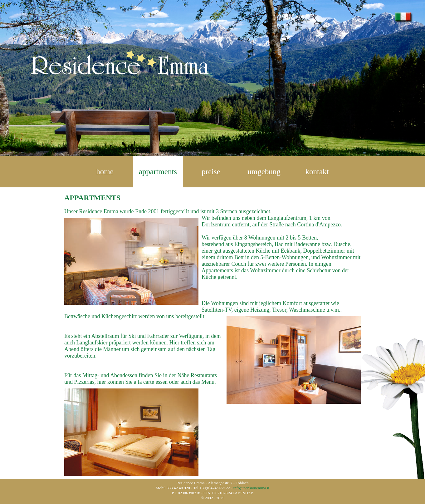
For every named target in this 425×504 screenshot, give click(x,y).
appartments (158, 172)
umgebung (264, 172)
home (105, 172)
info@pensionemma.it (251, 488)
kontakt (317, 172)
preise (211, 172)
